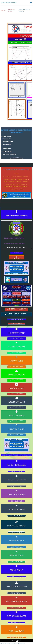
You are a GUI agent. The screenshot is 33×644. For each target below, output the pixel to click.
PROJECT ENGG (11, 182)
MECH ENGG (20, 179)
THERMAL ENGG (18, 182)
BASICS (13, 177)
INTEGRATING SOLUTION (8, 187)
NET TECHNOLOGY (19, 177)
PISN (18, 184)
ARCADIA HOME (13, 179)
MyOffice (8, 177)
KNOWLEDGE (3, 10)
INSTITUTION (13, 184)
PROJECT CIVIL (6, 179)
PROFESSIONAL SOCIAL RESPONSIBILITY (21, 187)
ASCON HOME (25, 182)
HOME (4, 177)
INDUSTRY (8, 184)
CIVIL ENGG (26, 177)
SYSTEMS (26, 179)
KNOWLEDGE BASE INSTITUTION (11, 10)
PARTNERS (21, 189)
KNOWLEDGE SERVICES (14, 189)
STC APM (5, 182)
